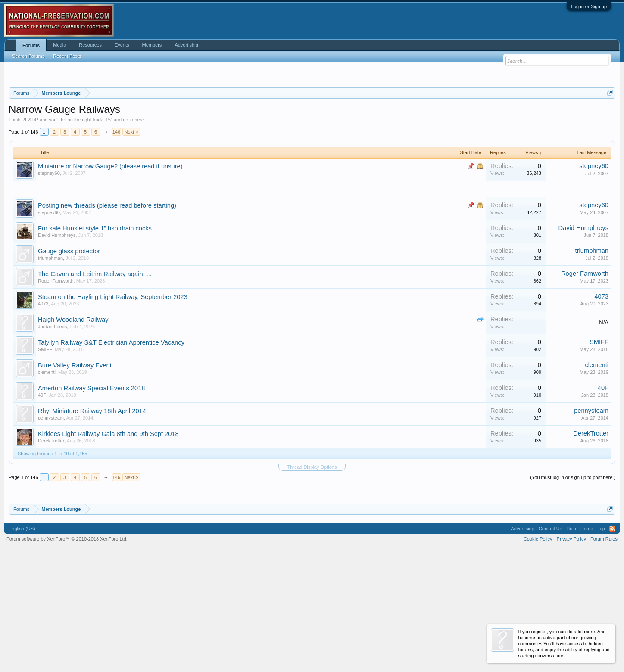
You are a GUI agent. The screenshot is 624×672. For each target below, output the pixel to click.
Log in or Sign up (589, 6)
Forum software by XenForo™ (67, 647)
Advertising (186, 45)
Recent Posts (67, 56)
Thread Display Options (312, 575)
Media (59, 45)
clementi (47, 480)
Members (152, 45)
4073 (43, 411)
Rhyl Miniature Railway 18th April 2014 (92, 519)
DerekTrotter (51, 548)
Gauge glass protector (69, 359)
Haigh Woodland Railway (73, 427)
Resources (90, 45)
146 (116, 240)
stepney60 (49, 281)
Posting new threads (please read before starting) (107, 313)
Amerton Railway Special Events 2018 (91, 496)
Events (122, 45)
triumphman (50, 366)
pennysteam (51, 526)
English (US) (22, 636)
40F (42, 503)
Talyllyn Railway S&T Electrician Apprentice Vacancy (111, 450)
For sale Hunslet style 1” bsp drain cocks (95, 336)
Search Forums (28, 56)
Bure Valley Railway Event (75, 473)
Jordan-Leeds (52, 434)
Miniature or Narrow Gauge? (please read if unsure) (110, 274)
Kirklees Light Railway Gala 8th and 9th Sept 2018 (108, 541)
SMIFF (45, 457)
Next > (131, 240)
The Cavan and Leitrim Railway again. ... (95, 382)
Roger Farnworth (56, 389)
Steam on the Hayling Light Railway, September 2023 (113, 404)
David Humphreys (57, 343)
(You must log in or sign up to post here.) (573, 585)
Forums (31, 45)
